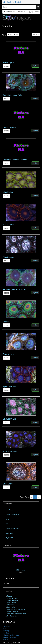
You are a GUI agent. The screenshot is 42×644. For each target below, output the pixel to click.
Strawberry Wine (10, 419)
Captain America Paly (12, 95)
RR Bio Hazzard (21, 570)
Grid (16, 34)
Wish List (6, 640)
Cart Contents (9, 12)
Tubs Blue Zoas (10, 451)
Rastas (6, 322)
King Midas (8, 192)
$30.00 (7, 99)
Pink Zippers (8, 257)
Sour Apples (8, 354)
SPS (7, 519)
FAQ (4, 629)
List (10, 34)
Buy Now (35, 66)
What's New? (9, 545)
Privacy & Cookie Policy (11, 635)
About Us (6, 633)
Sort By (36, 34)
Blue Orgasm (9, 63)
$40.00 (7, 66)
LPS (7, 524)
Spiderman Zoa (10, 387)
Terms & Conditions (9, 637)
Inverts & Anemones (12, 528)
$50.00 (7, 293)
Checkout (22, 12)
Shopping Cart (9, 578)
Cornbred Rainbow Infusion (15, 160)
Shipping (6, 631)
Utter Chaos (8, 484)
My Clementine (9, 225)
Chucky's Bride (9, 127)
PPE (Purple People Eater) (15, 289)
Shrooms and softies (13, 515)
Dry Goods (9, 538)
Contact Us (6, 626)
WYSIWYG (9, 533)
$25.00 (7, 196)
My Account (34, 12)
